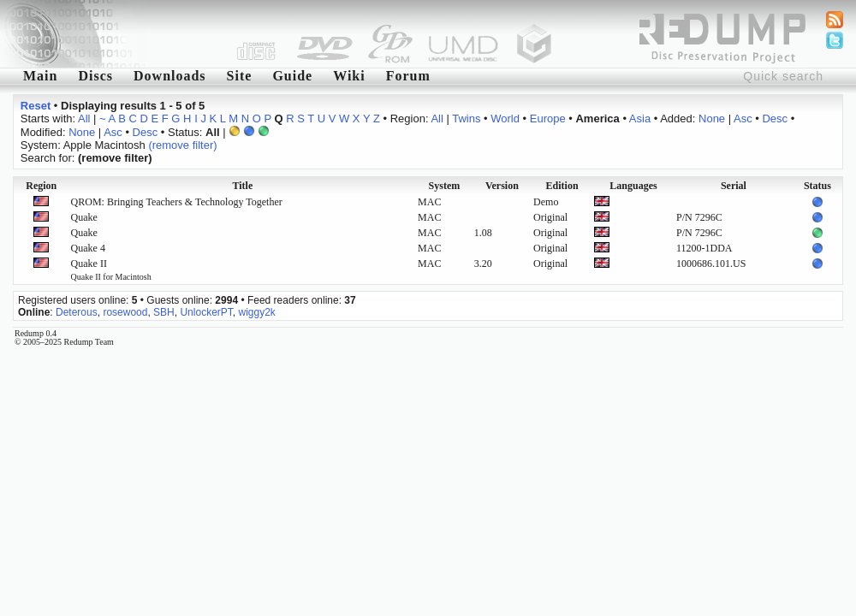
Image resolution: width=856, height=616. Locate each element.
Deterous (77, 312)
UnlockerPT (206, 312)
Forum (408, 76)
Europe (548, 118)
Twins (466, 118)
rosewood (125, 312)
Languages (633, 186)
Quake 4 (88, 248)
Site (240, 76)
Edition (562, 186)
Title (242, 186)
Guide (292, 76)
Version (502, 186)
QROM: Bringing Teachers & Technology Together (177, 202)
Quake (84, 217)
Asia (640, 118)
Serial (734, 186)
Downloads (170, 76)
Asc (743, 118)
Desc (775, 118)
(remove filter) (182, 145)
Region (41, 186)
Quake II (111, 269)
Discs (95, 76)
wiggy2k (256, 312)
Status (817, 186)
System (445, 186)
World (505, 118)
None (712, 118)
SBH (164, 312)
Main (40, 76)
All (84, 118)
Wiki (349, 76)
